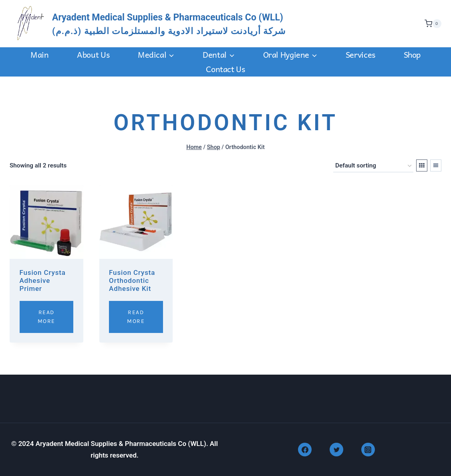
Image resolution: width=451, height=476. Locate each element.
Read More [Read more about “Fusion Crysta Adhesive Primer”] (46, 317)
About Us (93, 54)
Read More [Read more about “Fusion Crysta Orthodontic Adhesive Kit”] (136, 317)
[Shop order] (373, 166)
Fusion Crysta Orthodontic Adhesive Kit (132, 281)
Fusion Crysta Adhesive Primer (43, 281)
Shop (412, 54)
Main (39, 54)
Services (360, 54)
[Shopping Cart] (431, 24)
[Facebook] (305, 450)
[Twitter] (336, 450)
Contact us (225, 69)
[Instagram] (368, 450)
